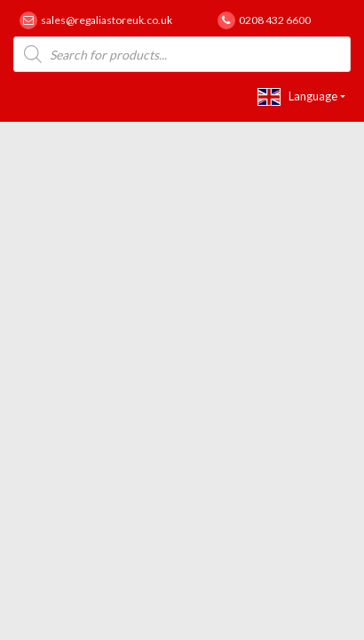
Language (297, 97)
